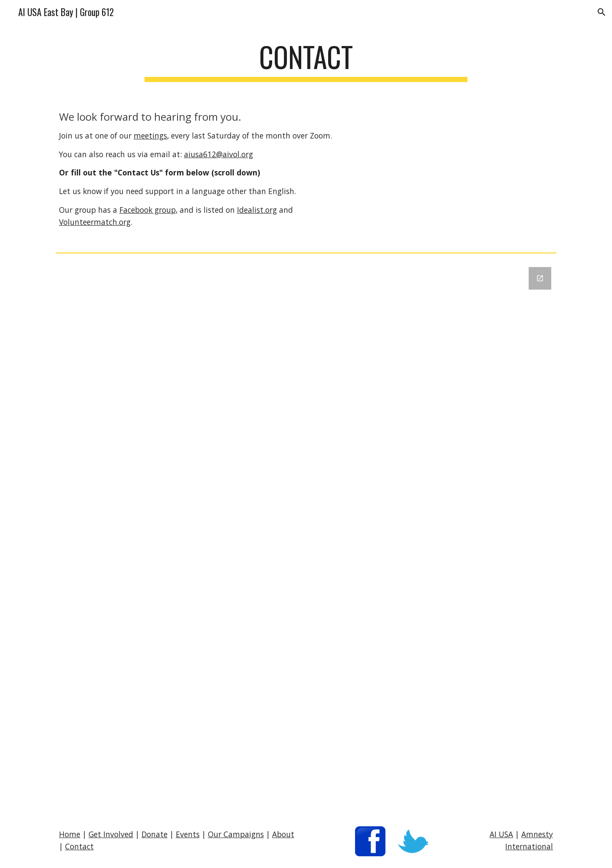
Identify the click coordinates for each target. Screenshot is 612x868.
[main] (306, 61)
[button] (602, 12)
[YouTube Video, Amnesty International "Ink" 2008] (456, 172)
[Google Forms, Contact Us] (306, 536)
